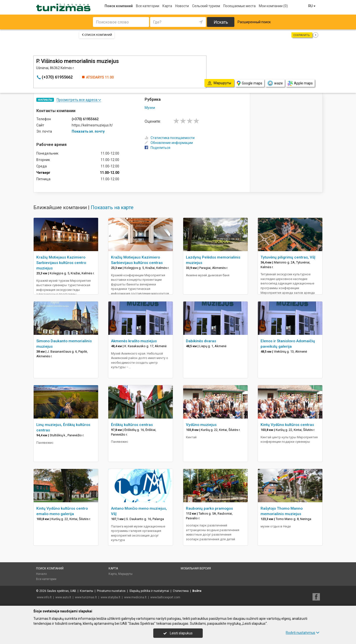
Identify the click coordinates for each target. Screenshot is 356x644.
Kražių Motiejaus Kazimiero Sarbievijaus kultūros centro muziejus (61, 263)
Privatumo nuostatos (111, 591)
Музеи (150, 108)
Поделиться (157, 148)
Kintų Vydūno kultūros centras (287, 425)
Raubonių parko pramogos (209, 508)
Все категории (148, 6)
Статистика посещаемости (170, 138)
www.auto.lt (63, 597)
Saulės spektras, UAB (62, 591)
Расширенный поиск (254, 22)
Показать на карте (112, 207)
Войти (197, 591)
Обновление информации (169, 143)
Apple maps (300, 83)
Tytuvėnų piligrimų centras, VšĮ (288, 257)
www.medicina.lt (135, 597)
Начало (41, 574)
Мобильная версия (196, 568)
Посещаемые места (239, 6)
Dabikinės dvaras (201, 341)
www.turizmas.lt (86, 597)
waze (275, 83)
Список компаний (97, 35)
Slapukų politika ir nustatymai (149, 591)
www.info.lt (44, 597)
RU (312, 6)
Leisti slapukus (178, 633)
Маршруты (125, 574)
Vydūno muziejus (201, 425)
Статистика (181, 591)
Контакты (87, 591)
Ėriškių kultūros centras (132, 425)
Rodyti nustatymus (303, 633)
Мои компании (273, 6)
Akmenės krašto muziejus (134, 341)
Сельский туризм (206, 6)
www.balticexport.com (165, 597)
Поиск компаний (119, 6)
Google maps (250, 83)
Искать (221, 22)
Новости (182, 6)
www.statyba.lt (111, 597)
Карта (167, 6)
